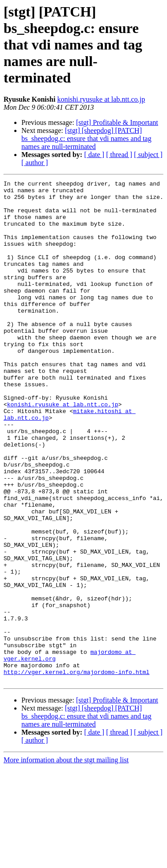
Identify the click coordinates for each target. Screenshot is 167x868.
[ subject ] (148, 155)
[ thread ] (119, 155)
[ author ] (35, 163)
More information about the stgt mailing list (66, 860)
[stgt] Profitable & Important (117, 122)
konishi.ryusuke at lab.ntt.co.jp (101, 99)
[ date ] (94, 155)
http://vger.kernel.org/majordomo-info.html (77, 771)
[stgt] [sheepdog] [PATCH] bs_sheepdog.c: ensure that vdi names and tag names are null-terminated (86, 138)
